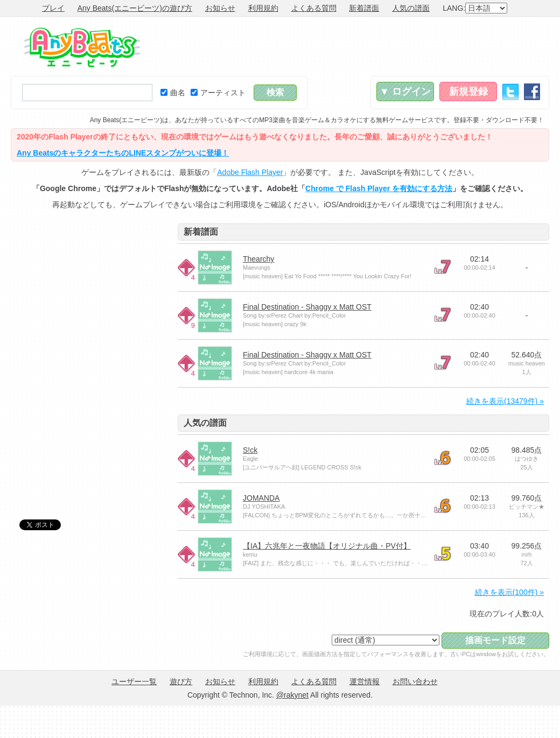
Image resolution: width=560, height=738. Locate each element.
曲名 (173, 93)
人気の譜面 (411, 8)
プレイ (53, 8)
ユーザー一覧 (134, 681)
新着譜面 (364, 8)
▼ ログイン (405, 92)
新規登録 (468, 92)
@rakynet (292, 695)
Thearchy (258, 259)
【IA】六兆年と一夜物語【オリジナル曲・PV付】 (327, 546)
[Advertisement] (92, 291)
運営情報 (365, 681)
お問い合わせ (415, 681)
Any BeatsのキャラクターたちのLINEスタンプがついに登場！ (123, 153)
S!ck (250, 450)
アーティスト (218, 93)
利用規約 (263, 8)
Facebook (532, 92)
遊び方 (181, 681)
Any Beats (82, 47)
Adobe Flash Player (250, 172)
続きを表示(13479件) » (505, 401)
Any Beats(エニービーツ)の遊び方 (135, 8)
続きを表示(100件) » (509, 592)
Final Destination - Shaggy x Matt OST (307, 307)
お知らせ (220, 8)
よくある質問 (314, 8)
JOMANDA (261, 498)
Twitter (510, 92)
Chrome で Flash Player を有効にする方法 (379, 188)
